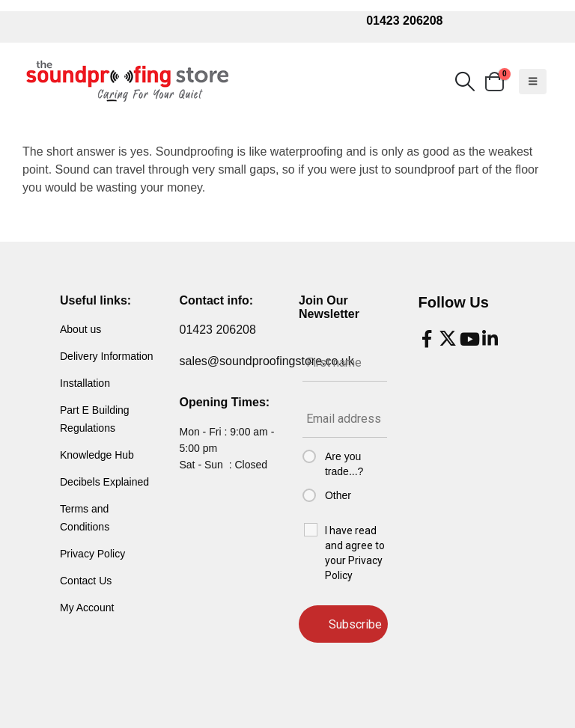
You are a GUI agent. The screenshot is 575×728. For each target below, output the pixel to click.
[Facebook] (427, 339)
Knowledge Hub (97, 455)
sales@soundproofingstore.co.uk (267, 361)
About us (80, 329)
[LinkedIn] (490, 339)
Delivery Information (107, 356)
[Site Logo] (127, 82)
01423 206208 (404, 21)
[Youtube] (469, 339)
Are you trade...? (344, 464)
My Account (87, 608)
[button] (465, 82)
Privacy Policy (92, 554)
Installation (85, 383)
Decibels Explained (104, 482)
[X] (448, 339)
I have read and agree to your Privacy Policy (355, 553)
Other (338, 495)
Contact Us (86, 581)
